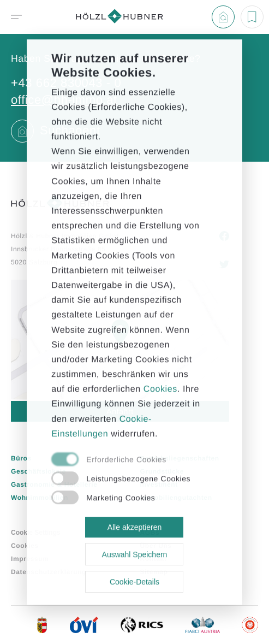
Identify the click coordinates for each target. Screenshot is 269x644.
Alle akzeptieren (135, 527)
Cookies (160, 389)
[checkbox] (122, 460)
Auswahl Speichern (135, 554)
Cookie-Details (134, 582)
